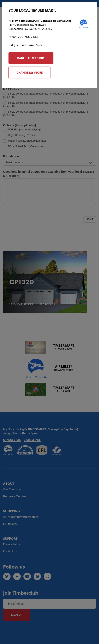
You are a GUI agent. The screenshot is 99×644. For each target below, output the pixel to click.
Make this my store (31, 58)
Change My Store (30, 73)
